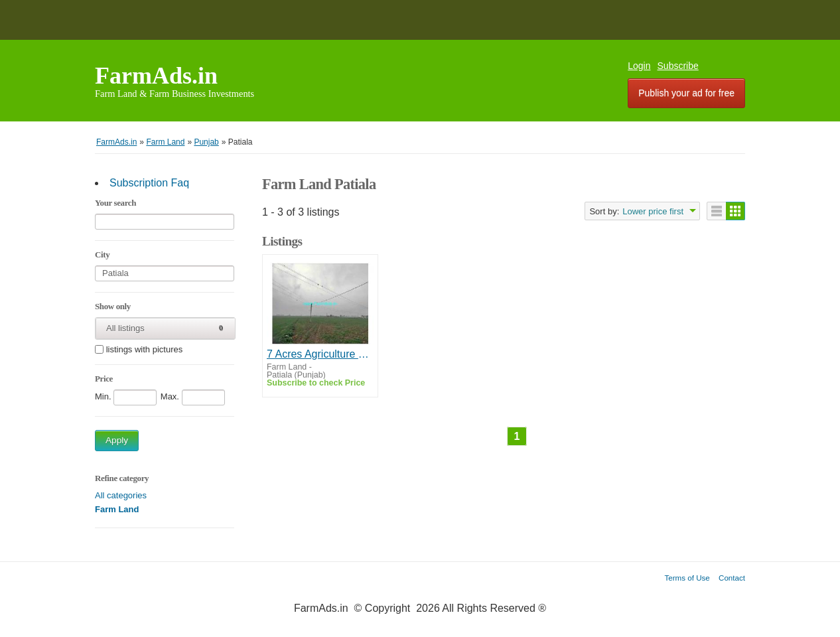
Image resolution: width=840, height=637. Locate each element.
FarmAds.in (156, 76)
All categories (121, 495)
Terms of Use (687, 578)
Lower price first (653, 211)
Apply (117, 440)
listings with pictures (145, 350)
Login (639, 66)
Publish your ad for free (686, 93)
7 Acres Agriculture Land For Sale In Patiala (320, 354)
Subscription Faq (149, 183)
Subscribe (678, 66)
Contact (732, 578)
